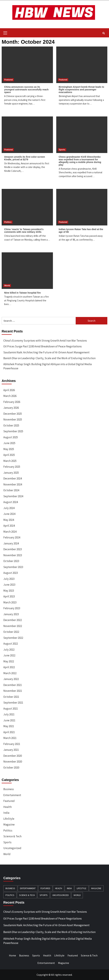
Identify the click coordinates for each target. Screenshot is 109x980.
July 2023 (9, 579)
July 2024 (9, 508)
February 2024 (12, 537)
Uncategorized (12, 848)
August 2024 (11, 502)
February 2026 (12, 402)
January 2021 (11, 750)
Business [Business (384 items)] (10, 888)
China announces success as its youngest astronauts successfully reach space (26, 90)
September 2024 (13, 496)
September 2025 (13, 431)
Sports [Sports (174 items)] (44, 895)
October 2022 (11, 632)
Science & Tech (12, 836)
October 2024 (11, 490)
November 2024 (13, 484)
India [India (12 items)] (69, 888)
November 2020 (13, 762)
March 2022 (10, 673)
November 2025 (13, 419)
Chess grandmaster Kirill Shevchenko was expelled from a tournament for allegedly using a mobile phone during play (80, 161)
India (6, 813)
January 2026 (11, 408)
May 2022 (9, 661)
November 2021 (13, 691)
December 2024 (13, 478)
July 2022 (9, 650)
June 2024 (9, 514)
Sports (62, 150)
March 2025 (10, 461)
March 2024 (10, 532)
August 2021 (11, 709)
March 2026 (10, 396)
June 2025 (9, 443)
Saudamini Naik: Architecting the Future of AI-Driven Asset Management (46, 352)
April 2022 (9, 667)
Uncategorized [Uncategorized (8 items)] (61, 895)
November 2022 (13, 626)
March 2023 (10, 602)
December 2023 (13, 549)
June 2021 (9, 720)
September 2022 (13, 638)
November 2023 (13, 555)
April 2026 (9, 390)
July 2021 (9, 714)
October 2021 (11, 697)
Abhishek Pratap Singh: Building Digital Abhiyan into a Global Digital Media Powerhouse (48, 366)
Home (12, 955)
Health (7, 807)
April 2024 (9, 526)
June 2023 (9, 585)
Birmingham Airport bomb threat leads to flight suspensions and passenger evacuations (81, 90)
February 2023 (12, 608)
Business (9, 789)
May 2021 (9, 726)
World (7, 286)
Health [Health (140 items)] (59, 888)
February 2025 (12, 467)
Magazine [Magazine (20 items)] (96, 888)
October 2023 (11, 561)
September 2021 (13, 703)
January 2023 (11, 614)
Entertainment (12, 795)
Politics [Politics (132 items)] (10, 895)
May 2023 (9, 591)
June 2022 (9, 655)
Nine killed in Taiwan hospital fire (22, 293)
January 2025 (11, 473)
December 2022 (13, 620)
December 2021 (13, 685)
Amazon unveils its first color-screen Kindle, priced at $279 (25, 158)
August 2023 (11, 573)
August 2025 (11, 437)
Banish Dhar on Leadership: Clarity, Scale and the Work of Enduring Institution (49, 358)
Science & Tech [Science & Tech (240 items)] (27, 895)
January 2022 (11, 679)
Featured (9, 80)
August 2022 (11, 644)
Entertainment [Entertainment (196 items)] (28, 888)
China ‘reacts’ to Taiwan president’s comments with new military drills (24, 231)
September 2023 (13, 567)
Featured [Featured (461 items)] (45, 888)
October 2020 (11, 768)
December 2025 (13, 414)
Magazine (9, 825)
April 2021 (9, 732)
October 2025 (11, 425)
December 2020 (13, 756)
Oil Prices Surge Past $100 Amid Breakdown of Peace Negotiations (43, 346)
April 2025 (9, 455)
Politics (8, 222)
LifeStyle (9, 819)
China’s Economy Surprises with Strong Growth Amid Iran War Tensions (45, 341)
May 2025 (9, 449)
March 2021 (10, 738)
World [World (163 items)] (77, 895)
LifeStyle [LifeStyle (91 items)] (82, 888)
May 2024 (9, 520)
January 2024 (11, 543)
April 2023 (9, 596)
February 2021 (12, 744)
